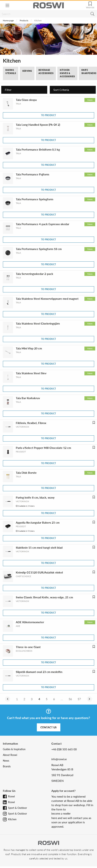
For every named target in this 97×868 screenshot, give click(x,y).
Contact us (49, 727)
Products (24, 20)
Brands (7, 766)
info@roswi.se (59, 759)
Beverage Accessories (46, 72)
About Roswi (10, 755)
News (6, 761)
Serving (27, 71)
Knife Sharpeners (89, 72)
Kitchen (12, 819)
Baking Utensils (11, 72)
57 (79, 699)
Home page (8, 20)
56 (70, 699)
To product (49, 115)
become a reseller (61, 814)
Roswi (11, 796)
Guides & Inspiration (14, 749)
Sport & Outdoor (18, 808)
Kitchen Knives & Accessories (67, 73)
